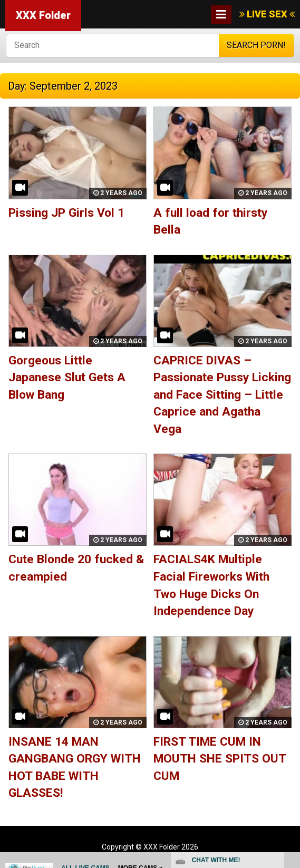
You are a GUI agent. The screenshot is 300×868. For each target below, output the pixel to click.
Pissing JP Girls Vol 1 (66, 213)
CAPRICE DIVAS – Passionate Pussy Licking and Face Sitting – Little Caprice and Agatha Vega (222, 395)
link (291, 703)
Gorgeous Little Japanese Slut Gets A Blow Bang (67, 378)
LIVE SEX (267, 14)
